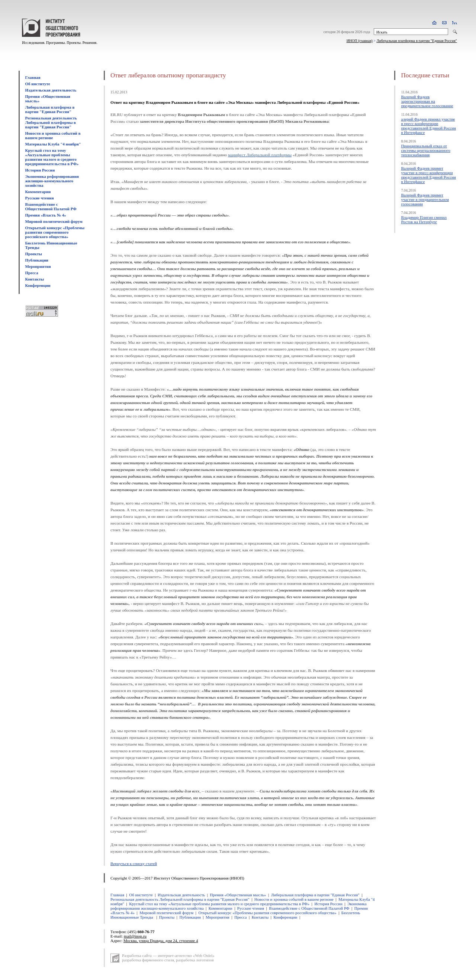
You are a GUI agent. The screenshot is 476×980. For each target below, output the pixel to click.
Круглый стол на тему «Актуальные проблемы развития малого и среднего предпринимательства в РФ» (52, 157)
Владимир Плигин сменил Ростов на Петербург (424, 220)
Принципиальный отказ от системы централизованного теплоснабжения (426, 150)
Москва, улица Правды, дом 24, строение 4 (161, 941)
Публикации (37, 260)
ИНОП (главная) (360, 41)
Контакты (35, 279)
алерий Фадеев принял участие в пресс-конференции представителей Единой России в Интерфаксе (428, 126)
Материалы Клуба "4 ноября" (53, 144)
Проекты (34, 254)
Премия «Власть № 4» (46, 215)
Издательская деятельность (51, 90)
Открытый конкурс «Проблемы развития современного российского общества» (55, 232)
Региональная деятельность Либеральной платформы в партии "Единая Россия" (51, 122)
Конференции (38, 285)
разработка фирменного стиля (148, 960)
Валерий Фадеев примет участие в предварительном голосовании (425, 199)
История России (40, 170)
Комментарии (38, 192)
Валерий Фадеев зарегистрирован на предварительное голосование (427, 101)
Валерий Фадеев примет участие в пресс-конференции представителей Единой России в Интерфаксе (428, 175)
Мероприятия (38, 266)
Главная (33, 77)
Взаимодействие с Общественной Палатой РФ (51, 206)
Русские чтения (40, 198)
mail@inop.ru (135, 936)
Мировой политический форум (54, 221)
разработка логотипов (195, 960)
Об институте (38, 84)
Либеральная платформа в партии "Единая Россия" (416, 41)
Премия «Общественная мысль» (238, 895)
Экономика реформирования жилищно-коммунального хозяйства (52, 181)
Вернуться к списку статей (134, 864)
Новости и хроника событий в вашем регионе (53, 135)
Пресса (32, 273)
